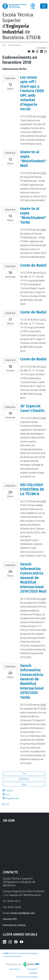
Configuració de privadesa (27, 977)
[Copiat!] (46, 51)
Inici (4, 45)
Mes (24, 784)
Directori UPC (10, 919)
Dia (24, 773)
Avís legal (33, 973)
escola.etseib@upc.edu (22, 913)
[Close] (44, 6)
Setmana (24, 779)
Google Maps (25, 845)
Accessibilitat (32, 969)
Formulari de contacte (14, 925)
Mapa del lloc (15, 969)
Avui (8, 794)
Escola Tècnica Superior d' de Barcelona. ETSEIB (21, 26)
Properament (12, 798)
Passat (9, 790)
